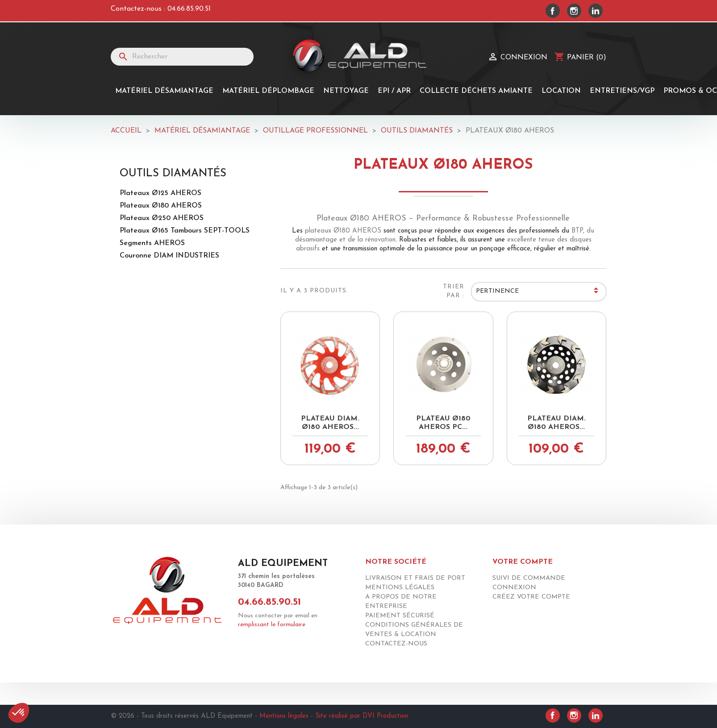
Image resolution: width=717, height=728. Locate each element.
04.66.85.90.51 (189, 9)
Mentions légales (400, 588)
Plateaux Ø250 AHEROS (162, 218)
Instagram (574, 11)
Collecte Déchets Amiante (476, 91)
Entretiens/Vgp (622, 91)
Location (561, 91)
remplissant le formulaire (272, 625)
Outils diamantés (173, 174)
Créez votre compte (531, 597)
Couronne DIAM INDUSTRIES (169, 256)
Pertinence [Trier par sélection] (538, 292)
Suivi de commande (529, 578)
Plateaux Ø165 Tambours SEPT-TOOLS (185, 231)
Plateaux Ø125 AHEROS (160, 193)
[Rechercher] (182, 57)
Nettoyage (346, 91)
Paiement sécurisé (400, 616)
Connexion (514, 588)
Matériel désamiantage (164, 91)
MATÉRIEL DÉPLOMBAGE (268, 91)
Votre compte (523, 562)
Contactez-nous (396, 644)
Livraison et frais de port (415, 578)
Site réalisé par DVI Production (362, 716)
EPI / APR (394, 91)
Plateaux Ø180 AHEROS (161, 206)
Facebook (553, 11)
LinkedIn (596, 11)
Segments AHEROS (152, 243)
